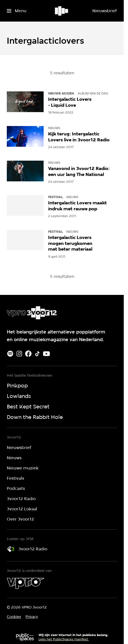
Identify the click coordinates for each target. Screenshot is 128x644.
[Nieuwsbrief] (104, 11)
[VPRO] (25, 583)
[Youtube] (46, 354)
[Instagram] (19, 354)
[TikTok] (37, 354)
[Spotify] (10, 354)
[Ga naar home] (62, 11)
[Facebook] (28, 354)
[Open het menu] (17, 11)
